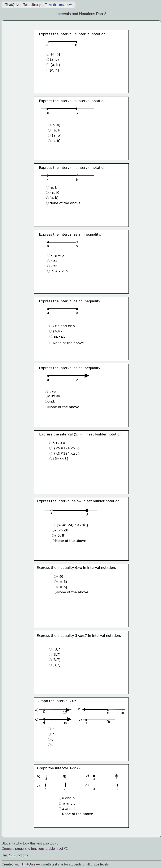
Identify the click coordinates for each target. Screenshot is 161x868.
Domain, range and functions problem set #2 (35, 849)
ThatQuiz (12, 5)
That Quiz (28, 864)
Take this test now (58, 5)
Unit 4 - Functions (15, 855)
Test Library (32, 5)
